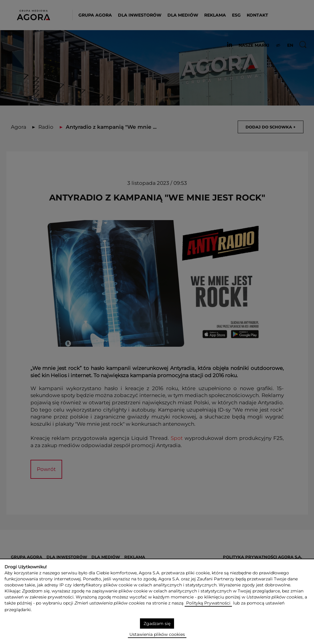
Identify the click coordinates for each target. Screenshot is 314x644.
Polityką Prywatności (208, 603)
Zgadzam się (157, 623)
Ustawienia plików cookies (157, 634)
